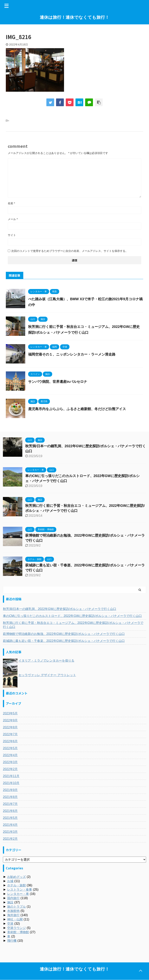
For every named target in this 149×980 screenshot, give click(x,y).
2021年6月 (10, 811)
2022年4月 (10, 755)
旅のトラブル (16, 907)
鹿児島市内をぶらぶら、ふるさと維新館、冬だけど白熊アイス (77, 409)
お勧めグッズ (16, 877)
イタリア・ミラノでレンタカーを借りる (46, 661)
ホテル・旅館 (16, 885)
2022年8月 (10, 727)
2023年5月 (10, 713)
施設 (10, 902)
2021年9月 (10, 790)
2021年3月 (10, 832)
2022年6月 (10, 741)
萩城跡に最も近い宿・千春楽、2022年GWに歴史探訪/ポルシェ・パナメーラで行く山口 (64, 641)
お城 (10, 881)
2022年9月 (10, 720)
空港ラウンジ (16, 928)
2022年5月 (10, 748)
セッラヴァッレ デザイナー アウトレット (47, 675)
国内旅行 (13, 898)
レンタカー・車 (18, 894)
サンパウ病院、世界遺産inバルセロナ (58, 382)
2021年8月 (10, 797)
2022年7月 (10, 734)
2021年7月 (10, 804)
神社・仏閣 (15, 919)
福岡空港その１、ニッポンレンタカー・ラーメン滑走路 (72, 354)
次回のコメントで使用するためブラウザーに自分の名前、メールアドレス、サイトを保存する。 (70, 251)
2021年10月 (11, 783)
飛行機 (12, 941)
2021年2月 (10, 839)
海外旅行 (13, 915)
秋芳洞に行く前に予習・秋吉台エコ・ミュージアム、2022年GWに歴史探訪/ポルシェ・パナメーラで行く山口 (73, 625)
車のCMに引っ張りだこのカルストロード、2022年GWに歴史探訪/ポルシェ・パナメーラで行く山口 (72, 616)
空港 (10, 924)
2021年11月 (11, 776)
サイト (12, 235)
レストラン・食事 (20, 890)
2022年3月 (10, 762)
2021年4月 (10, 825)
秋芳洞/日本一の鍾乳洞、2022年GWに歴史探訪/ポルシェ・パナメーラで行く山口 (60, 609)
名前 (11, 203)
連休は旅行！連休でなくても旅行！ (74, 17)
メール (13, 219)
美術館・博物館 (18, 932)
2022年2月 (10, 769)
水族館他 (13, 911)
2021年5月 (10, 818)
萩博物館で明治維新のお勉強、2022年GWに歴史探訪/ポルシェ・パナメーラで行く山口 (64, 634)
